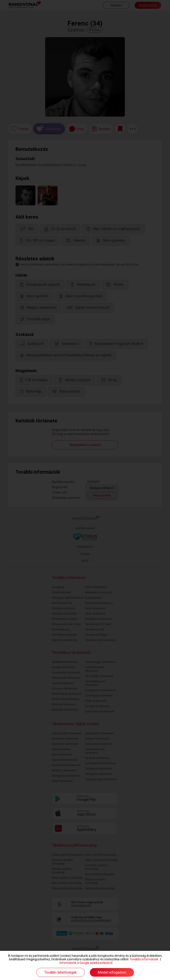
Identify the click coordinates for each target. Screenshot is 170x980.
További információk (144, 959)
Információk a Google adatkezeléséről (86, 963)
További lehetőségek (61, 972)
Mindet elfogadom (112, 972)
